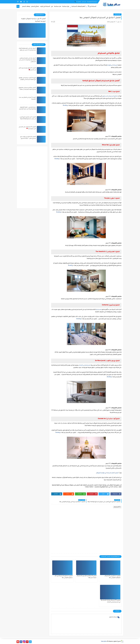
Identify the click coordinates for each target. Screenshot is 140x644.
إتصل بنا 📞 (78, 2)
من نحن (84, 2)
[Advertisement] (86, 531)
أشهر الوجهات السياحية (78, 7)
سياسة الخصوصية (92, 2)
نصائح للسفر (35, 7)
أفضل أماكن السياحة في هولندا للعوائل (107, 473)
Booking (65, 106)
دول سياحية (66, 7)
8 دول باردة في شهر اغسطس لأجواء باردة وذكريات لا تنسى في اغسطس (28, 60)
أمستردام (117, 14)
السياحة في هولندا (112, 65)
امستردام (99, 310)
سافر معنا (104, 641)
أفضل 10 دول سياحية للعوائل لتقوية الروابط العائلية (33, 20)
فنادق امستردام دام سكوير (110, 96)
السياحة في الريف (45, 7)
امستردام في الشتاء (85, 365)
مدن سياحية (58, 7)
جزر (52, 7)
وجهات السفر (26, 7)
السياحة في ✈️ (92, 7)
